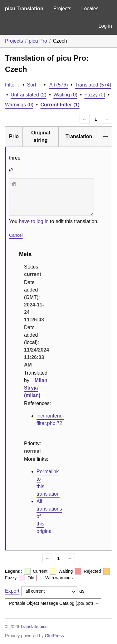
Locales (90, 9)
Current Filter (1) (60, 105)
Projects (62, 9)
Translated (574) (93, 85)
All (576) (59, 85)
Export (12, 591)
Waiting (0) (65, 95)
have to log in (34, 221)
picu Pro (38, 41)
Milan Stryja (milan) (36, 388)
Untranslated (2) (29, 95)
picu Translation (24, 9)
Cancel (16, 235)
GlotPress (54, 636)
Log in (105, 26)
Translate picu (34, 627)
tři (51, 197)
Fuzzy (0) (95, 95)
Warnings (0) (19, 105)
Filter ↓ (12, 85)
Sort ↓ (34, 85)
